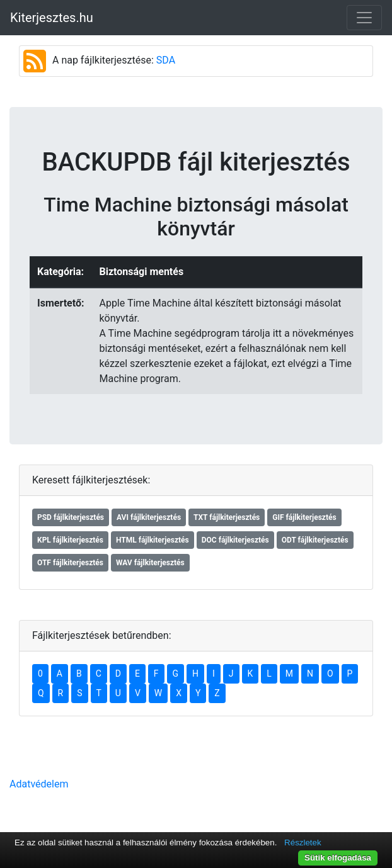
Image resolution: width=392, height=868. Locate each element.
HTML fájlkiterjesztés (153, 540)
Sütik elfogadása (338, 858)
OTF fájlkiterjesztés (70, 563)
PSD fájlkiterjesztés (71, 517)
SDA (166, 60)
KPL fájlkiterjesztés (70, 540)
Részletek (303, 843)
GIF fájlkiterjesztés (304, 517)
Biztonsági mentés (141, 272)
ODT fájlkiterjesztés (315, 540)
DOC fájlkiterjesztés (235, 540)
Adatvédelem (39, 784)
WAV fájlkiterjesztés (150, 563)
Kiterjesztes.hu (52, 18)
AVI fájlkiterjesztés (149, 517)
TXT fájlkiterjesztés (227, 517)
